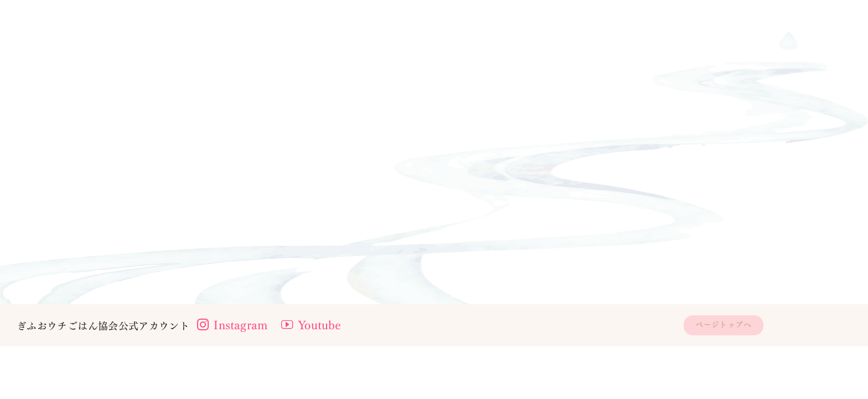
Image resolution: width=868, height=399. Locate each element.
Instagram (237, 377)
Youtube (323, 377)
